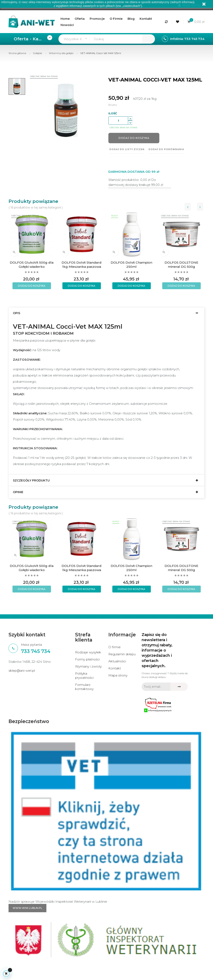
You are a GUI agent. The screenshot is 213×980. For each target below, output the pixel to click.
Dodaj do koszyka (134, 138)
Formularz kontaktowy (84, 687)
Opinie (18, 492)
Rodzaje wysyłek (88, 652)
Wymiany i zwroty (88, 666)
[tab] (106, 313)
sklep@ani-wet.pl (22, 671)
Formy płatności (87, 659)
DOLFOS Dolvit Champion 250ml (131, 265)
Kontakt (115, 668)
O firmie (115, 647)
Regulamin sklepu (122, 654)
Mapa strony (118, 675)
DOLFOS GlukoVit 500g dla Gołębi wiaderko (32, 265)
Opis (17, 313)
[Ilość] (118, 121)
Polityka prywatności (84, 676)
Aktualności (117, 661)
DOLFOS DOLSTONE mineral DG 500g (181, 265)
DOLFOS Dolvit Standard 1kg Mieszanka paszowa (82, 265)
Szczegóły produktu (31, 481)
